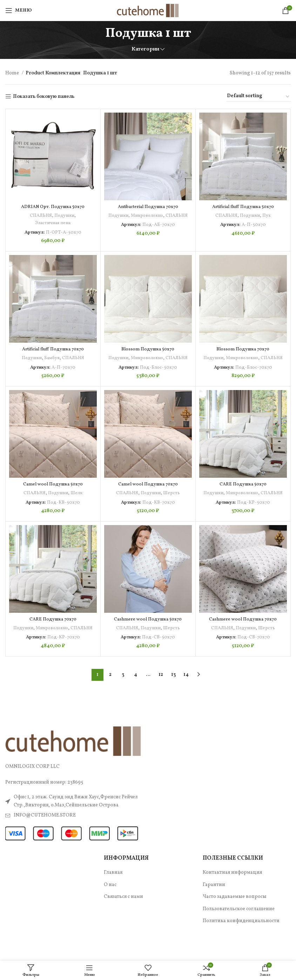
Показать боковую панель (44, 97)
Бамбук (53, 358)
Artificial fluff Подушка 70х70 (53, 349)
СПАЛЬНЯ (40, 216)
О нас (110, 907)
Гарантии (214, 907)
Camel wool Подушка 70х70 (148, 492)
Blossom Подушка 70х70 (243, 349)
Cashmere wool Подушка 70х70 (243, 634)
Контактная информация (232, 895)
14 (186, 697)
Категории (145, 49)
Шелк (77, 500)
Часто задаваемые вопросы (235, 919)
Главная (113, 895)
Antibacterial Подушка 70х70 (148, 207)
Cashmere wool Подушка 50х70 (148, 634)
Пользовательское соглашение (239, 931)
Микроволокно (159, 216)
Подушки (64, 216)
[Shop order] (258, 97)
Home (13, 73)
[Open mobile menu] (18, 11)
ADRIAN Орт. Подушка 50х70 (53, 207)
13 (173, 697)
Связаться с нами (123, 919)
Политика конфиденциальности (241, 943)
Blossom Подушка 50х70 (148, 349)
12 (161, 697)
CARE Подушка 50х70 (243, 492)
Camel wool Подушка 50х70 (53, 492)
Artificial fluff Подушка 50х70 (243, 207)
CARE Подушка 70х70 (53, 634)
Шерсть (172, 500)
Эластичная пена (53, 223)
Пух (267, 216)
